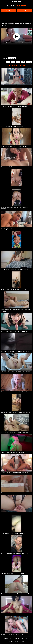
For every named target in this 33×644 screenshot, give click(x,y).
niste (28, 62)
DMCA (6, 638)
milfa (23, 62)
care (18, 62)
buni (13, 62)
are (8, 62)
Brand (16, 5)
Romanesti (12, 58)
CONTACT (26, 638)
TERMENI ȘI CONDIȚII (16, 638)
